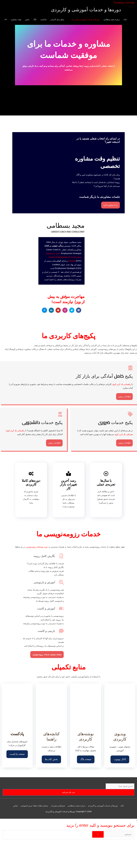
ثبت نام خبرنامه (69, 792)
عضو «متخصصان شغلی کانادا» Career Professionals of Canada (63, 257)
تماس (16, 806)
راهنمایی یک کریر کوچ (122, 384)
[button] (113, 1)
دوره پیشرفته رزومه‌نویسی (37, 547)
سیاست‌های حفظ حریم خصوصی (34, 806)
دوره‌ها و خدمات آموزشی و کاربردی (86, 10)
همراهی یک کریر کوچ (124, 434)
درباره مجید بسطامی (76, 806)
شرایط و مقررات (58, 806)
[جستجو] (98, 834)
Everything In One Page (124, 3)
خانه (122, 806)
